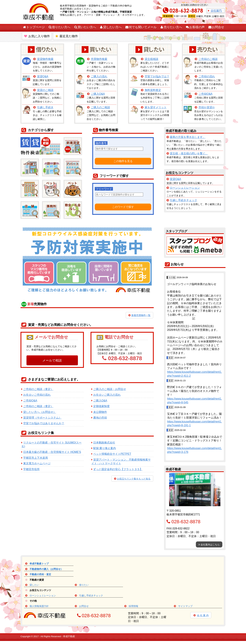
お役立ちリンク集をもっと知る (132, 479)
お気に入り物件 (37, 36)
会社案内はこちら (209, 545)
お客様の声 (195, 27)
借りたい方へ (59, 27)
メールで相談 (52, 360)
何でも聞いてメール (141, 27)
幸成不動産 (69, 636)
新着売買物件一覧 (139, 315)
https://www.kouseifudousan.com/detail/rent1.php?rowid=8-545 (194, 401)
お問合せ (216, 27)
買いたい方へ (85, 27)
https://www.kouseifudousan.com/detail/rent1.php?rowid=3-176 (194, 450)
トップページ (34, 27)
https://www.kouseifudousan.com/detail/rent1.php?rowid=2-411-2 (194, 374)
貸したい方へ (111, 27)
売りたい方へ (171, 27)
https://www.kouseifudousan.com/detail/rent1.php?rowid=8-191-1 (194, 423)
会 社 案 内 (201, 615)
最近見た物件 (66, 36)
